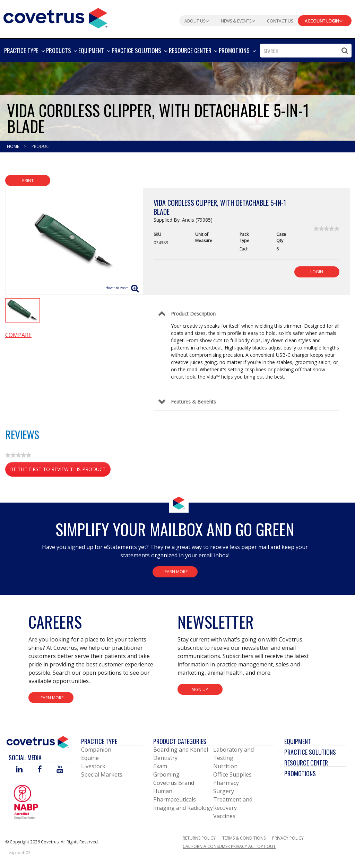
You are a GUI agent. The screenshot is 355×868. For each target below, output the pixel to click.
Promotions (300, 773)
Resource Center (306, 763)
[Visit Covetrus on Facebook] (40, 770)
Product (41, 146)
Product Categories (180, 741)
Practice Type (99, 741)
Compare (18, 335)
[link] (326, 229)
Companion (96, 750)
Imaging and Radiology (183, 808)
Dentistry (165, 758)
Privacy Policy (288, 838)
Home (14, 146)
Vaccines (224, 816)
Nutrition (225, 766)
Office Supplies (232, 774)
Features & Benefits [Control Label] (193, 402)
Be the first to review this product (60, 471)
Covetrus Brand (174, 783)
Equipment (298, 741)
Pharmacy (226, 783)
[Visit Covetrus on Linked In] (19, 770)
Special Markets (102, 774)
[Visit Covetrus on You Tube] (60, 770)
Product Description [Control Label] (193, 314)
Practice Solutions (310, 752)
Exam (160, 766)
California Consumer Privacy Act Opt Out (229, 846)
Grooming (166, 774)
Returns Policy (199, 838)
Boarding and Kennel (181, 750)
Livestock (93, 766)
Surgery (224, 791)
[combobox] (306, 51)
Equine (90, 758)
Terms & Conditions (244, 838)
